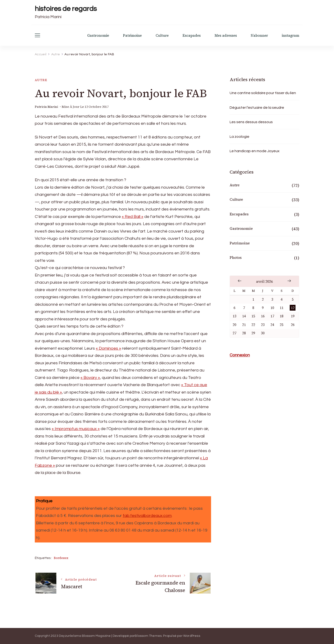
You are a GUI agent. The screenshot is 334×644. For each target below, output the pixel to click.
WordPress (192, 636)
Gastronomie (98, 35)
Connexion (240, 355)
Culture (162, 35)
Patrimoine (132, 35)
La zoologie (239, 137)
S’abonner (259, 35)
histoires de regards (66, 9)
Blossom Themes (148, 636)
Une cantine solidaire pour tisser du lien (263, 93)
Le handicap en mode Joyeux (255, 151)
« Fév (240, 281)
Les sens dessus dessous (251, 122)
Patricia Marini (46, 107)
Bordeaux (61, 558)
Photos (236, 257)
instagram (291, 35)
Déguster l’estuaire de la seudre (257, 108)
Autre (41, 80)
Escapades (192, 35)
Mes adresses (226, 35)
